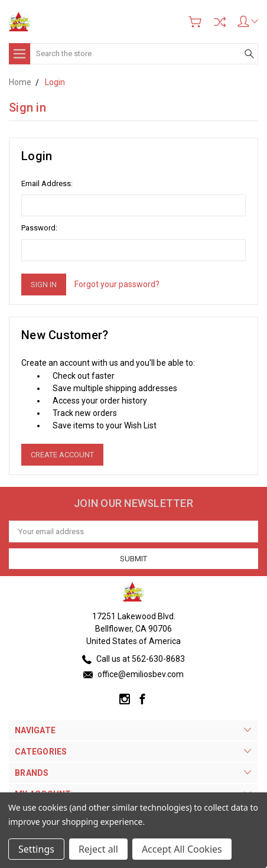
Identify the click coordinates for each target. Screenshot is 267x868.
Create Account (62, 455)
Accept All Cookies (182, 849)
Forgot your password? (117, 284)
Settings (36, 849)
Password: (39, 228)
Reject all (98, 849)
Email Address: (47, 183)
